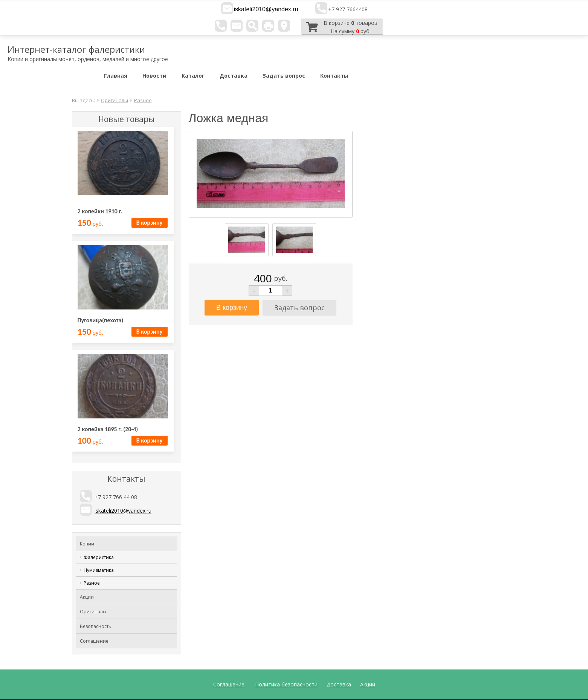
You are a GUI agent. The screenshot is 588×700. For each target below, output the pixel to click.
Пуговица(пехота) (101, 320)
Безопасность (95, 626)
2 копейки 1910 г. (100, 211)
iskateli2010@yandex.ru (266, 9)
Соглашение (94, 641)
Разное (143, 100)
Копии (87, 544)
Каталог (193, 76)
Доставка (234, 76)
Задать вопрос (284, 76)
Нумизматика (99, 570)
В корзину (149, 223)
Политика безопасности (286, 684)
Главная (116, 76)
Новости (154, 76)
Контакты (334, 76)
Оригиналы (115, 100)
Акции (87, 597)
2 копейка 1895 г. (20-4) (108, 429)
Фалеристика (99, 557)
